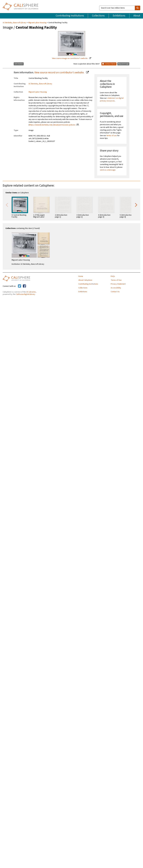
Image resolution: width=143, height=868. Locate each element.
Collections (98, 16)
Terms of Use (116, 280)
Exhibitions (119, 16)
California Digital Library (25, 294)
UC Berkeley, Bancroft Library (15, 23)
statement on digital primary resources (112, 100)
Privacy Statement (118, 284)
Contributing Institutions (70, 16)
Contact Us (115, 292)
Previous (7, 205)
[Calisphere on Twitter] (19, 286)
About (137, 16)
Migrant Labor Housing (37, 23)
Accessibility (116, 288)
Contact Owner (109, 64)
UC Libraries (31, 292)
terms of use (112, 136)
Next (136, 205)
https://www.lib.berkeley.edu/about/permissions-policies (52, 125)
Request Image (123, 64)
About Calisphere (85, 280)
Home (81, 276)
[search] (138, 8)
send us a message (108, 170)
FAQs (113, 276)
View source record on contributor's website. (60, 73)
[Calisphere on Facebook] (24, 286)
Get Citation (19, 64)
